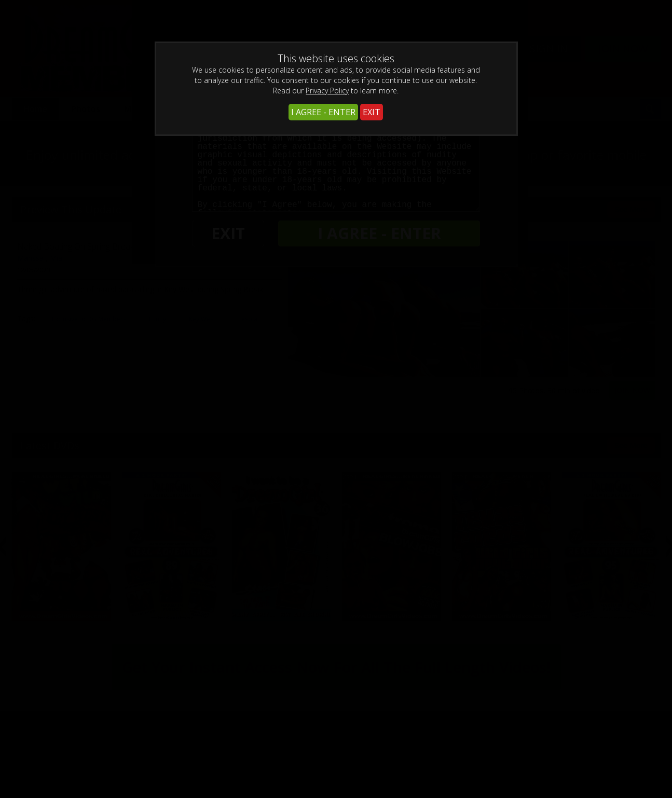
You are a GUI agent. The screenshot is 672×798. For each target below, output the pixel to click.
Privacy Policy (327, 91)
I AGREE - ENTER (323, 112)
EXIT (372, 112)
